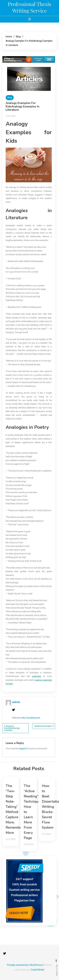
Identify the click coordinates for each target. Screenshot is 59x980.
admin (16, 702)
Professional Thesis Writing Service (30, 7)
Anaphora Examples (43, 726)
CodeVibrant (37, 970)
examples (37, 676)
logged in (23, 749)
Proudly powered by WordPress (25, 965)
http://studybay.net (31, 718)
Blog (10, 98)
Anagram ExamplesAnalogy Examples (12, 728)
